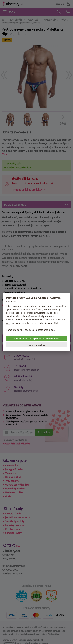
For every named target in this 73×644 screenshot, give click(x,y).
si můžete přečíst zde (44, 330)
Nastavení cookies (37, 345)
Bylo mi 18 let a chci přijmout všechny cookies (36, 338)
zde (8, 323)
